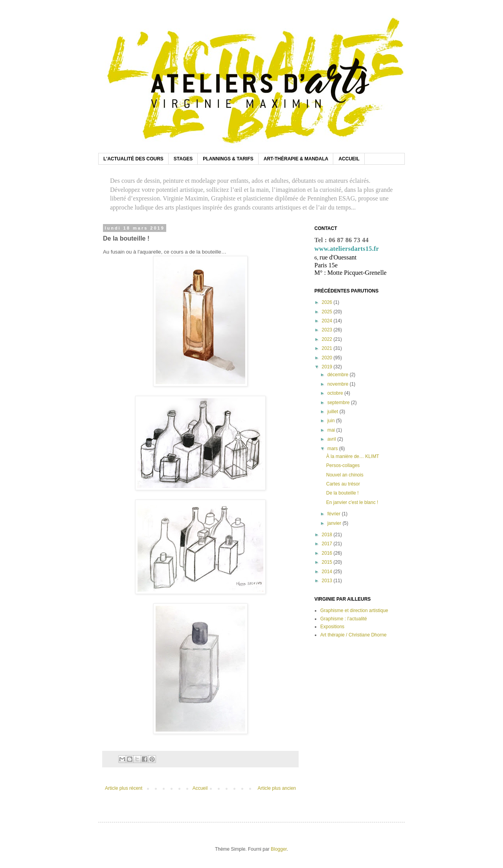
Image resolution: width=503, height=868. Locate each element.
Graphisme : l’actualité (344, 619)
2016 (328, 553)
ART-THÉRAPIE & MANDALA (296, 159)
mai (332, 430)
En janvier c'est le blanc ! (352, 502)
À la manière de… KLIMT (353, 456)
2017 (328, 544)
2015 (328, 562)
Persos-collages (343, 465)
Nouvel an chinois (345, 475)
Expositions (332, 627)
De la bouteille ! (342, 493)
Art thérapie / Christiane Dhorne (353, 635)
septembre (339, 403)
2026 (328, 302)
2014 (328, 572)
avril (332, 439)
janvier (335, 523)
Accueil (200, 788)
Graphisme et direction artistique (354, 611)
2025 (328, 312)
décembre (339, 375)
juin (332, 421)
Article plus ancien (277, 788)
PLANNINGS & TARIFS (228, 159)
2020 (328, 358)
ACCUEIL (349, 159)
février (335, 514)
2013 (328, 581)
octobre (336, 393)
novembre (339, 384)
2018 (328, 535)
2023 (328, 330)
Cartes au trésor (343, 484)
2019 (328, 367)
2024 (328, 321)
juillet (333, 412)
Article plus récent (124, 788)
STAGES (183, 159)
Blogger (279, 849)
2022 (328, 339)
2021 (328, 348)
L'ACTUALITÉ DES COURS (133, 159)
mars (333, 449)
